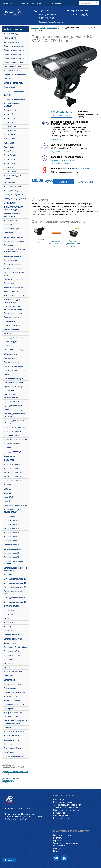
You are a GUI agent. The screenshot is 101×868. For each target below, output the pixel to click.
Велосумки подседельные (15, 199)
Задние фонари (11, 260)
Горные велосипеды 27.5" (15, 54)
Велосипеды (12, 34)
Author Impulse (10, 131)
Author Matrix (9, 135)
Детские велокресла (12, 256)
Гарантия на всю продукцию (63, 160)
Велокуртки (9, 618)
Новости (57, 848)
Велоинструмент (14, 672)
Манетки (7, 346)
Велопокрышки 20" (12, 537)
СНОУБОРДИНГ (12, 736)
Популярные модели (12, 105)
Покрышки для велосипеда (13, 511)
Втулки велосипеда (12, 317)
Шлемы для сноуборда (14, 756)
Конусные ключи (11, 696)
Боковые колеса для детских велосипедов (13, 308)
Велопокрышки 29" (12, 557)
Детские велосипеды (13, 66)
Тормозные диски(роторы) (15, 427)
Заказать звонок (62, 116)
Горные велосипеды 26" (14, 50)
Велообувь (8, 627)
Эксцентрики (9, 456)
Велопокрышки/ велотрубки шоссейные (16, 569)
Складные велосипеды (14, 83)
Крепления (8, 744)
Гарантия (58, 840)
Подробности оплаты (60, 152)
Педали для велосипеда (14, 362)
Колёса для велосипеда (14, 338)
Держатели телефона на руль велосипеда (14, 251)
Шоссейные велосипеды (14, 99)
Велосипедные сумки (13, 177)
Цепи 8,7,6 (8, 497)
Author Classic (10, 118)
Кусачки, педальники (13, 700)
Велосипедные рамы (13, 313)
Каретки (7, 333)
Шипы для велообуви (13, 452)
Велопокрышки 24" (12, 541)
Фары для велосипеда (13, 287)
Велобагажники (10, 221)
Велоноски (8, 623)
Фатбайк (7, 95)
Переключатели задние (14, 366)
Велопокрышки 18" (12, 533)
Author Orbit (9, 143)
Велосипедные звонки (13, 237)
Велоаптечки (9, 680)
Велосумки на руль (12, 191)
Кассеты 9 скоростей (13, 476)
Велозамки (8, 225)
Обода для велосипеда (14, 350)
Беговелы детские (12, 42)
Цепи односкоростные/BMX (16, 505)
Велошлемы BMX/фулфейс (16, 647)
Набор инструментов (13, 713)
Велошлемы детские (13, 655)
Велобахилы (9, 610)
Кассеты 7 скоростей (13, 468)
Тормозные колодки (12, 431)
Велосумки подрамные (14, 195)
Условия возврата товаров (66, 843)
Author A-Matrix (10, 110)
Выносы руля (9, 321)
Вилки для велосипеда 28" (15, 598)
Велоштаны (9, 663)
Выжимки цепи (10, 688)
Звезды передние (11, 329)
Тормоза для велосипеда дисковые (15, 415)
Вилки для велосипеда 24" (15, 583)
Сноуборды (9, 752)
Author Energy (10, 127)
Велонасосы (9, 233)
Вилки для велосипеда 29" (15, 602)
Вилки (8, 575)
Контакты (14, 3)
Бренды (5, 3)
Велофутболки (10, 643)
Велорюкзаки (9, 182)
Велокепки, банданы (13, 614)
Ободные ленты (11, 354)
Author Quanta (10, 155)
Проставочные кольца (13, 387)
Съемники (8, 728)
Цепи (7, 485)
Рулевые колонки (11, 402)
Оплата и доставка (27, 3)
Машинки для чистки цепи (15, 704)
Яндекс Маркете (81, 169)
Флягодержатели (11, 291)
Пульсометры (10, 283)
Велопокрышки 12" (12, 520)
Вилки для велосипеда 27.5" (14, 592)
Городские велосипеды (14, 62)
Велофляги (9, 245)
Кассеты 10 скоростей (13, 464)
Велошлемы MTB (11, 651)
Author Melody (10, 139)
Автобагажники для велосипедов (12, 215)
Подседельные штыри (13, 383)
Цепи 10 (7, 489)
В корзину (64, 182)
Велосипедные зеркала (14, 241)
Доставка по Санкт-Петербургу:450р (11, 781)
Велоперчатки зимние (13, 635)
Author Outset (9, 147)
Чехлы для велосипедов (14, 295)
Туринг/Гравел (10, 87)
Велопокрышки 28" (12, 553)
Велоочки (8, 631)
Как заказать (57, 139)
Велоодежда (12, 606)
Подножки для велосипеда (15, 279)
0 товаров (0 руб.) (79, 14)
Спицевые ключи (11, 717)
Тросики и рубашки (12, 444)
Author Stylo (9, 167)
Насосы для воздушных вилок (14, 274)
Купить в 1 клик (87, 182)
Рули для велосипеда (13, 406)
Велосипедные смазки (13, 684)
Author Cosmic (10, 122)
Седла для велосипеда (14, 410)
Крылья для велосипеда (14, 268)
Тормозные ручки (11, 435)
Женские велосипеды (13, 71)
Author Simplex (10, 159)
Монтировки (9, 709)
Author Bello (9, 114)
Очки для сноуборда (13, 748)
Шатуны (7, 448)
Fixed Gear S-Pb (11, 38)
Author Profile (9, 151)
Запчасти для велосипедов (12, 301)
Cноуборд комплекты (13, 740)
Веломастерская (14, 732)
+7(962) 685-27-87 (47, 14)
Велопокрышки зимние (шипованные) (14, 562)
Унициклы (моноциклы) (14, 91)
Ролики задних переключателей (11, 396)
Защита (7, 667)
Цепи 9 (7, 501)
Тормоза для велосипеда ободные (15, 422)
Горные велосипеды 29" (14, 58)
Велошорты (9, 659)
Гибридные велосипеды (14, 46)
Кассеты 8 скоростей (13, 472)
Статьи (40, 3)
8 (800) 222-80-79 (62, 112)
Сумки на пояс (10, 203)
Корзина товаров (79, 11)
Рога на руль (9, 391)
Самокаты (8, 79)
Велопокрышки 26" (12, 545)
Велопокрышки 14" (12, 524)
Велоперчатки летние (13, 639)
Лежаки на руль (10, 342)
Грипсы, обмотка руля (13, 325)
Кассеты (9, 460)
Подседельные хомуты (14, 378)
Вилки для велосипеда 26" (15, 587)
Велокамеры (9, 516)
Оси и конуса (9, 358)
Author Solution (10, 163)
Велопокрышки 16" (12, 528)
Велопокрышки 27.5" (13, 549)
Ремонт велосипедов (53, 3)
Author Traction (10, 171)
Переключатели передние (15, 370)
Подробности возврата (61, 163)
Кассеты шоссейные (12, 481)
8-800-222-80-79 (46, 18)
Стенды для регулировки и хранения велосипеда (15, 722)
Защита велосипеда (12, 264)
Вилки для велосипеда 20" (15, 579)
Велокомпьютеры (11, 229)
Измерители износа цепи (14, 692)
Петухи (7, 374)
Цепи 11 (7, 493)
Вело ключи (9, 676)
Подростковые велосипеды (15, 75)
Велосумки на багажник (14, 187)
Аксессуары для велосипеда (14, 208)
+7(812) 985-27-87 (47, 11)
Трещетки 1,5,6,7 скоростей (16, 440)
